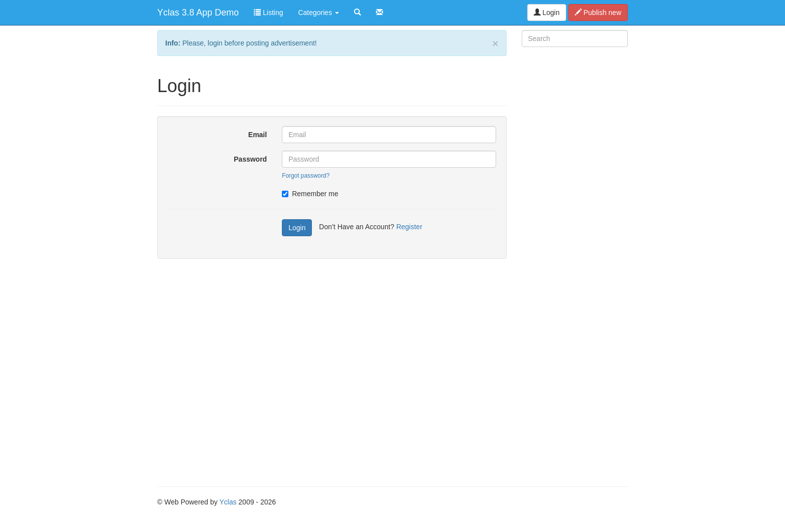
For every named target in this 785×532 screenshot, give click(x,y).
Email (258, 135)
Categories (318, 13)
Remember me (310, 194)
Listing (268, 13)
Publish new (598, 13)
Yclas (228, 502)
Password (250, 159)
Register (409, 227)
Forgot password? (306, 176)
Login (547, 13)
